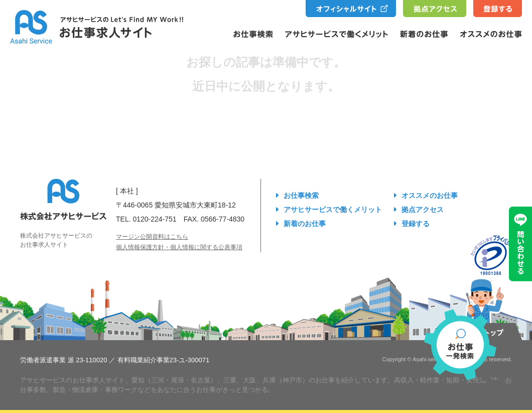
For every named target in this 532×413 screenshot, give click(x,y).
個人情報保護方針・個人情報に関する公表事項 (179, 247)
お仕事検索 (301, 195)
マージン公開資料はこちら (152, 237)
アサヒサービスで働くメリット (333, 210)
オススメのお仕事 (430, 195)
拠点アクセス (423, 210)
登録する (416, 224)
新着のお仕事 (305, 224)
